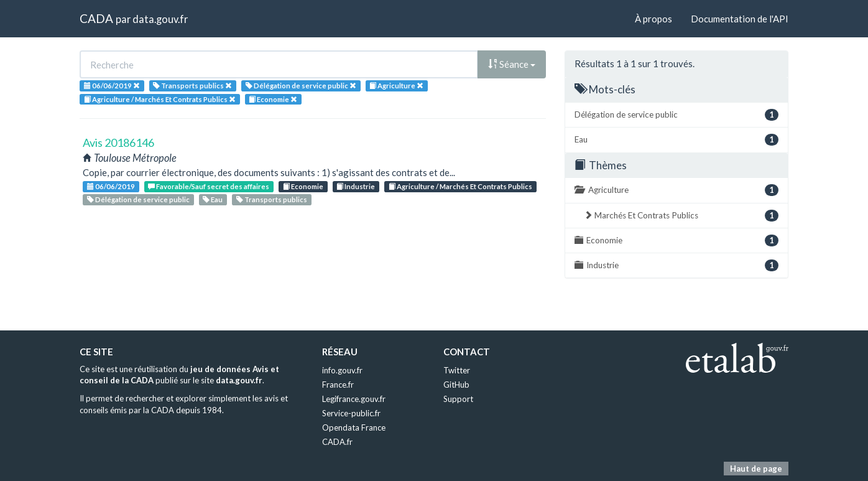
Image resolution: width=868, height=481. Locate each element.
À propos (653, 19)
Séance (512, 64)
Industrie (356, 186)
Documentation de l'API (740, 19)
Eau (213, 199)
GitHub (456, 385)
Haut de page (756, 469)
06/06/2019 (111, 186)
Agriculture (676, 190)
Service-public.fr (351, 413)
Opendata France (354, 427)
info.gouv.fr (342, 370)
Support (458, 399)
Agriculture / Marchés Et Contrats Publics (460, 186)
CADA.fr (337, 442)
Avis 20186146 (118, 142)
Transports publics (272, 199)
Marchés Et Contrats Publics (681, 216)
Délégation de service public (138, 199)
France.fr (338, 385)
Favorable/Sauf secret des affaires (209, 186)
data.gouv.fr (160, 19)
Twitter (457, 370)
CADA (96, 18)
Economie (303, 186)
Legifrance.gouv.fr (354, 399)
